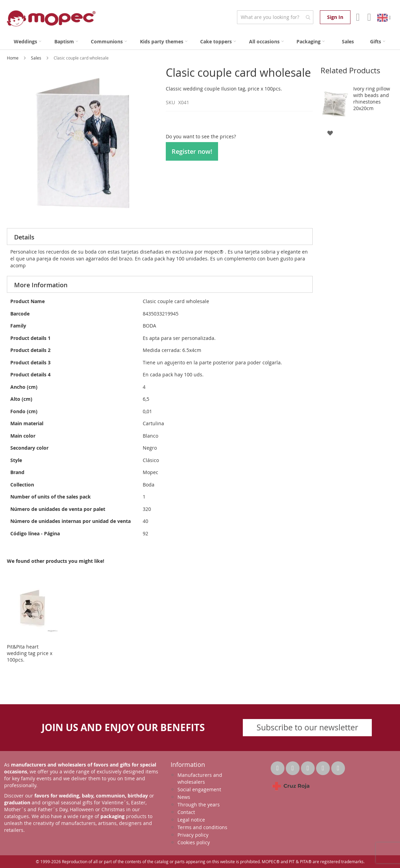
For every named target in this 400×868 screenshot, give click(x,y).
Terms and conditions (202, 827)
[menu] (200, 41)
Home (13, 58)
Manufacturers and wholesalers (200, 778)
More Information (41, 285)
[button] (330, 133)
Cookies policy (194, 842)
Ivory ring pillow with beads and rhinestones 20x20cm (372, 98)
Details (24, 237)
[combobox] (275, 17)
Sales (37, 58)
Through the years (199, 805)
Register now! (192, 151)
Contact (186, 812)
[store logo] (51, 18)
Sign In (335, 17)
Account (357, 17)
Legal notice (191, 820)
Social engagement (199, 789)
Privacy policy (193, 835)
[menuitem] (28, 41)
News (184, 797)
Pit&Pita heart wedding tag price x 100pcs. (30, 653)
